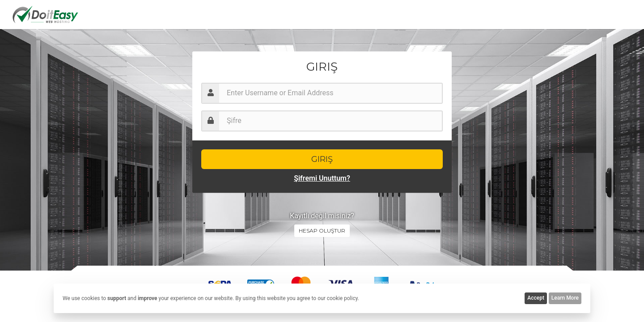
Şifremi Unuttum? (322, 178)
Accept (536, 298)
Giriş (322, 159)
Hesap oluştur (322, 231)
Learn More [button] (565, 298)
